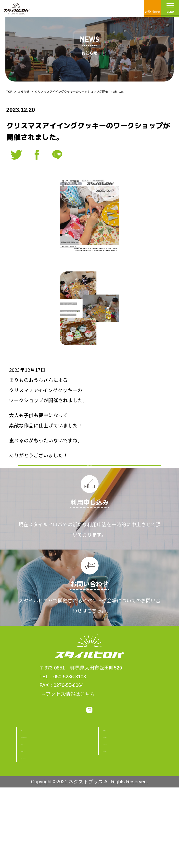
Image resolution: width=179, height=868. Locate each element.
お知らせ (24, 91)
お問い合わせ (153, 7)
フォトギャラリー (123, 809)
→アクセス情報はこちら (68, 743)
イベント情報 (118, 796)
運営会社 (31, 822)
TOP (9, 91)
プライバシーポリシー (46, 836)
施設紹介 (31, 809)
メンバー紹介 (118, 822)
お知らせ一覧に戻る (90, 487)
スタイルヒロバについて (48, 796)
